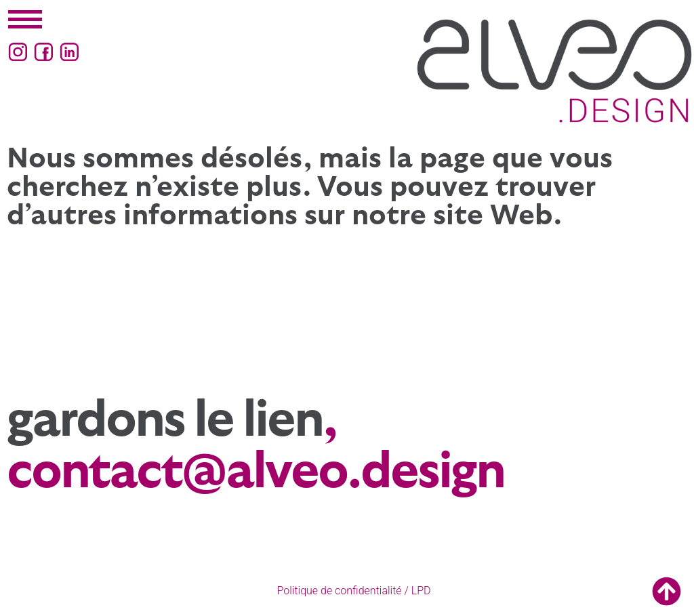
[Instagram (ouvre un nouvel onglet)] (18, 51)
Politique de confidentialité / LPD (354, 591)
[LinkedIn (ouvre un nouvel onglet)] (69, 51)
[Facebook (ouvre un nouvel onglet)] (44, 51)
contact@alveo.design (256, 472)
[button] (25, 20)
